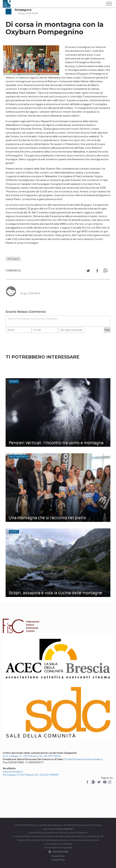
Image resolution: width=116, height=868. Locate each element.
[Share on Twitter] (88, 271)
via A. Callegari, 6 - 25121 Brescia (21, 756)
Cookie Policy (58, 856)
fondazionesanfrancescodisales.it (83, 759)
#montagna (13, 259)
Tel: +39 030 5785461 (47, 775)
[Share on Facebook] (97, 271)
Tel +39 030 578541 (50, 756)
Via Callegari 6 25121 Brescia (18, 775)
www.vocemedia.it (13, 772)
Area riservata (58, 852)
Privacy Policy (58, 860)
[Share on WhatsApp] (106, 271)
